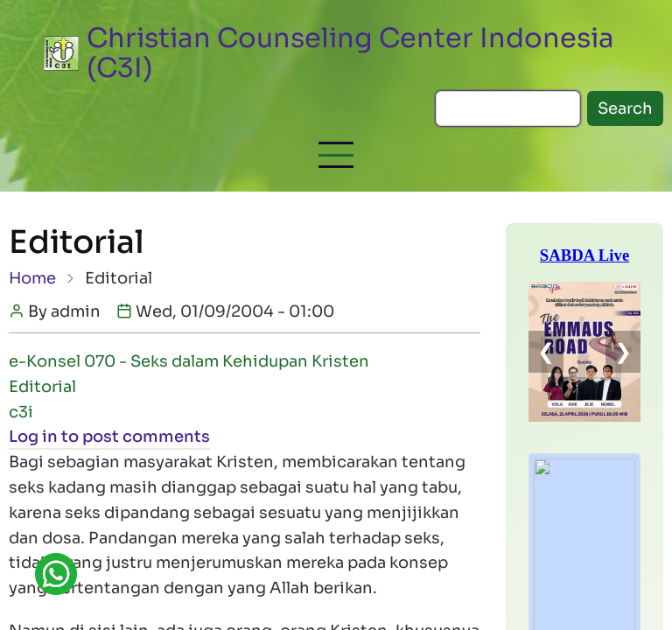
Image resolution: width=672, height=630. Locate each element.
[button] (336, 155)
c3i (21, 412)
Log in (33, 437)
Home (32, 278)
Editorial (42, 387)
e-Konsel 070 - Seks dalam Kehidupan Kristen (189, 361)
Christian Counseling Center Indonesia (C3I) (350, 53)
